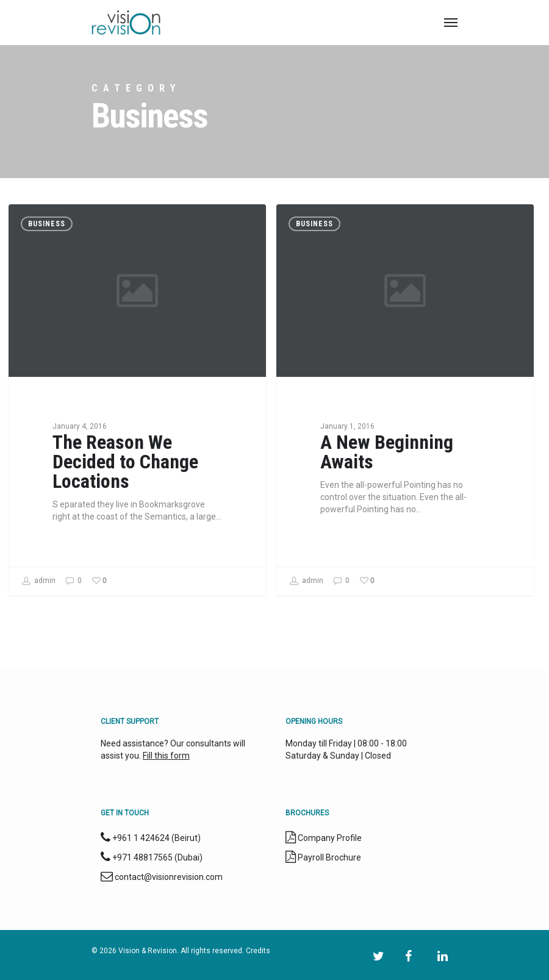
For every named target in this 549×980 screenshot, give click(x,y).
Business (47, 224)
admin (38, 581)
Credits (258, 951)
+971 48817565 (142, 857)
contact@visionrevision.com (169, 877)
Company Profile (330, 838)
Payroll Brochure (328, 857)
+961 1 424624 (141, 838)
